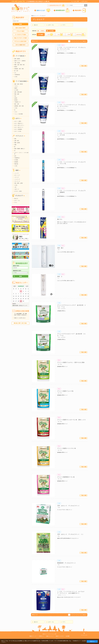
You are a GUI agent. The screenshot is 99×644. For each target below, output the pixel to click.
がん (15, 73)
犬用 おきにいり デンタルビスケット (68, 506)
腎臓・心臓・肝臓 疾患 (19, 65)
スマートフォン (51, 634)
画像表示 (41, 31)
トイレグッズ (17, 179)
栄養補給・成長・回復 (19, 69)
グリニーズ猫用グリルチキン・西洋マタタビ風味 (71, 362)
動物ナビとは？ (43, 10)
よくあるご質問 (76, 1)
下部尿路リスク (18, 102)
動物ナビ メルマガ (60, 636)
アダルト (16, 86)
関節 (15, 139)
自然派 (16, 98)
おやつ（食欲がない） (19, 123)
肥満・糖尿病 (17, 59)
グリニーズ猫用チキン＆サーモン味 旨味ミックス (71, 420)
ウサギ (70, 35)
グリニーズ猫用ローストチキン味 (67, 448)
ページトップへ (84, 635)
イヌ (50, 35)
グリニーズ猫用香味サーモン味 (66, 477)
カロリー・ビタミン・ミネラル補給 (21, 153)
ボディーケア (17, 175)
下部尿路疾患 (17, 75)
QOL (15, 156)
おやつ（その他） (18, 131)
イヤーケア (17, 177)
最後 (84, 41)
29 (21, 301)
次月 (27, 286)
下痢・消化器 (17, 63)
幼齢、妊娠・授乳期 (18, 84)
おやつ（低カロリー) (19, 127)
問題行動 (16, 164)
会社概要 (68, 636)
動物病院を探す (62, 10)
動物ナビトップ (35, 16)
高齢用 (16, 88)
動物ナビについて (50, 636)
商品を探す (79, 10)
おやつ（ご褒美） (18, 121)
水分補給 (16, 160)
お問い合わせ (85, 1)
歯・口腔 (16, 71)
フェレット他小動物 (18, 114)
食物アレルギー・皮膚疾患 (20, 61)
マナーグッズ (17, 181)
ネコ (60, 35)
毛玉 (15, 96)
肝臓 (15, 145)
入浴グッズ (17, 189)
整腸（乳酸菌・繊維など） (20, 149)
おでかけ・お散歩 (18, 191)
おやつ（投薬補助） (18, 129)
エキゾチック (81, 35)
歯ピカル (60, 219)
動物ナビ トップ (33, 636)
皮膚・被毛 (17, 141)
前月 (15, 286)
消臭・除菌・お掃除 (18, 183)
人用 (15, 187)
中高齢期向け (17, 158)
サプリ (64, 25)
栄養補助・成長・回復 (19, 106)
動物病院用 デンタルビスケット (67, 563)
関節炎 (16, 67)
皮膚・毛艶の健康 (18, 92)
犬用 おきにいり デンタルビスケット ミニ (70, 534)
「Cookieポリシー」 (77, 641)
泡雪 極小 (60, 248)
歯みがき (36, 25)
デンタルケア (43, 16)
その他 (16, 77)
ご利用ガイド (41, 636)
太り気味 (16, 90)
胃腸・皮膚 (17, 94)
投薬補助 (16, 162)
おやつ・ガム (51, 25)
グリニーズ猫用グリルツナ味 (65, 391)
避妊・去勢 (17, 104)
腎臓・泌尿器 (17, 143)
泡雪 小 (60, 277)
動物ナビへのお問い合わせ (20, 318)
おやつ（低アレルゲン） (19, 125)
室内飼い (16, 100)
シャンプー (17, 173)
